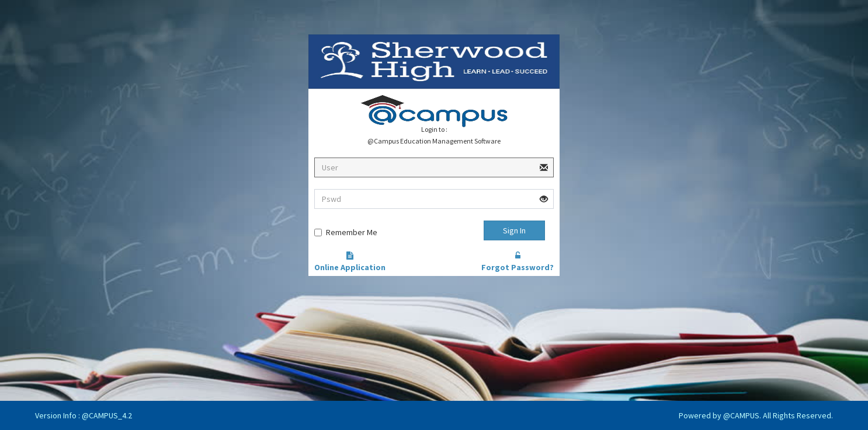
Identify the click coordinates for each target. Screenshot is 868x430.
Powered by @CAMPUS (719, 415)
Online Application (350, 262)
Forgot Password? (518, 262)
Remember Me (352, 232)
